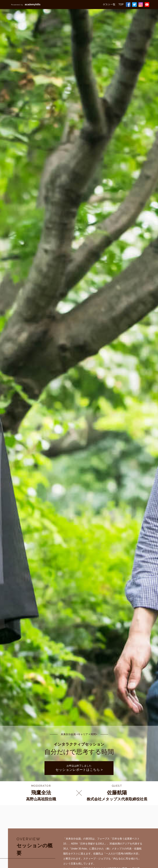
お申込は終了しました (79, 768)
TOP (121, 4)
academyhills (26, 4)
